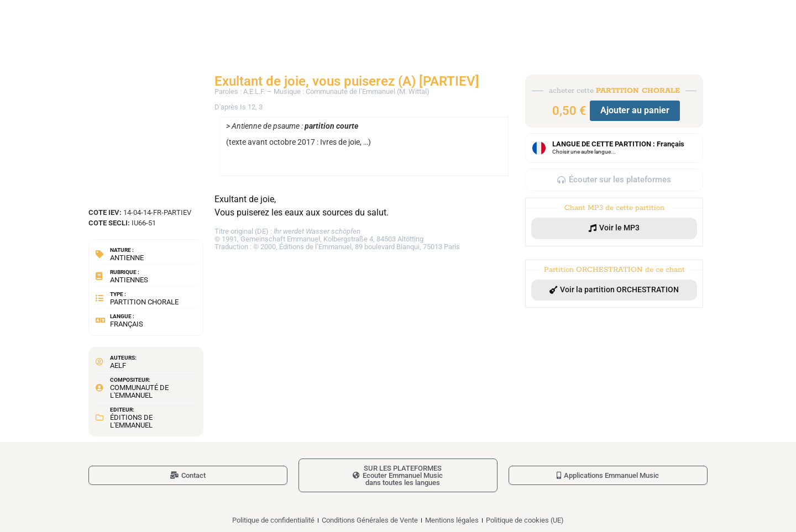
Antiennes (129, 280)
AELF (118, 365)
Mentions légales (452, 520)
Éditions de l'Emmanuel (131, 421)
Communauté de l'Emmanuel (139, 391)
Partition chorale (144, 302)
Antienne (127, 258)
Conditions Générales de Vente (370, 520)
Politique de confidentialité (273, 520)
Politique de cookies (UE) (525, 520)
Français (127, 324)
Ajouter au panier (635, 110)
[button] (614, 228)
